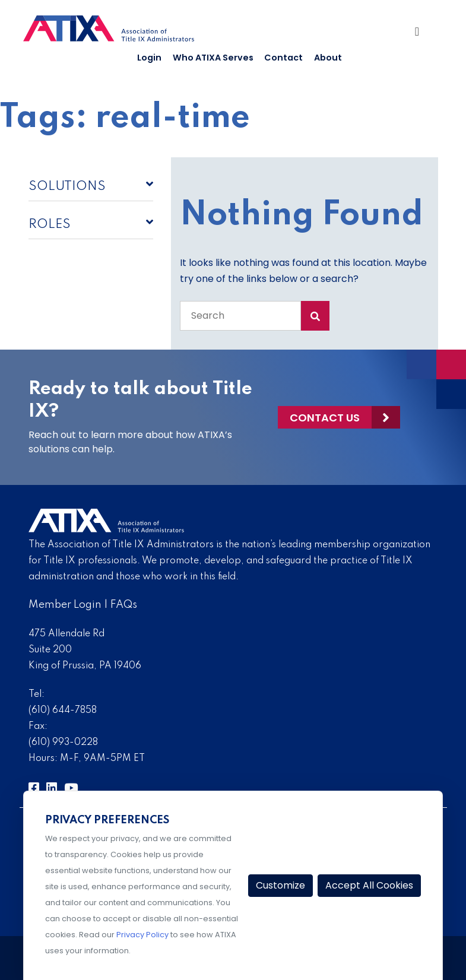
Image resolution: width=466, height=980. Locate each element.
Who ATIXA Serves (213, 58)
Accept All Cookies (369, 885)
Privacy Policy (142, 935)
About (328, 58)
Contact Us (325, 418)
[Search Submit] (315, 316)
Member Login (65, 605)
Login (149, 58)
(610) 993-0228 (63, 743)
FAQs (124, 605)
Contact (283, 58)
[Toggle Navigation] (422, 34)
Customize (280, 885)
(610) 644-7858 (63, 711)
